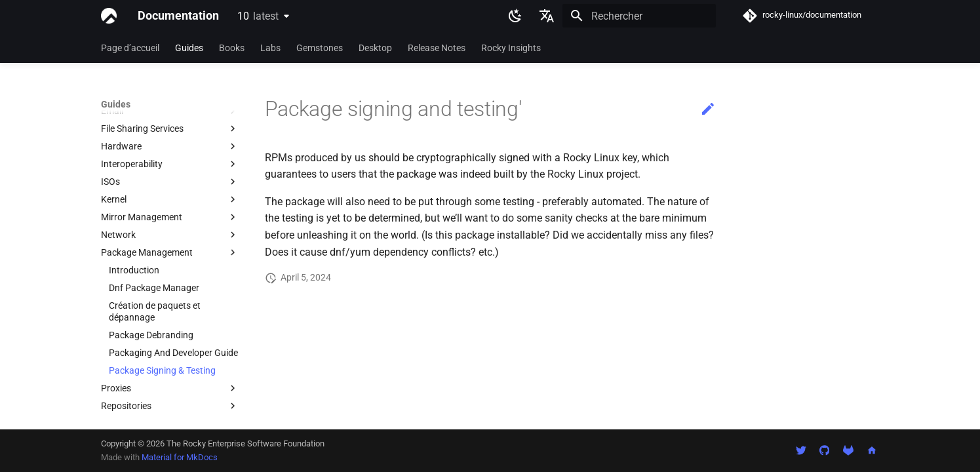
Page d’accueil (130, 48)
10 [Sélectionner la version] (258, 16)
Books (232, 48)
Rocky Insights (511, 48)
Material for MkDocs (180, 457)
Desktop (375, 48)
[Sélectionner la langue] (547, 16)
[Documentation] (109, 16)
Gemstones (320, 48)
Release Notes (437, 48)
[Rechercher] (639, 16)
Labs (270, 48)
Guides (189, 48)
